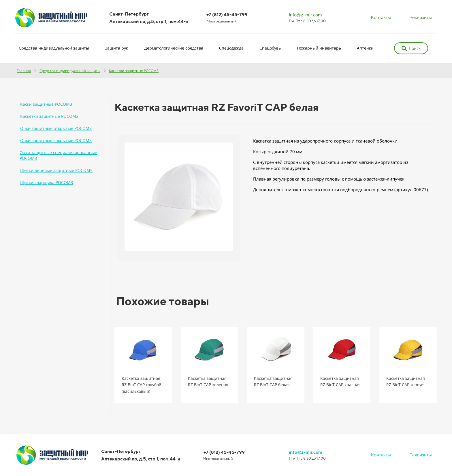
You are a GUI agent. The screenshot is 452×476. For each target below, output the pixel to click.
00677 (420, 189)
